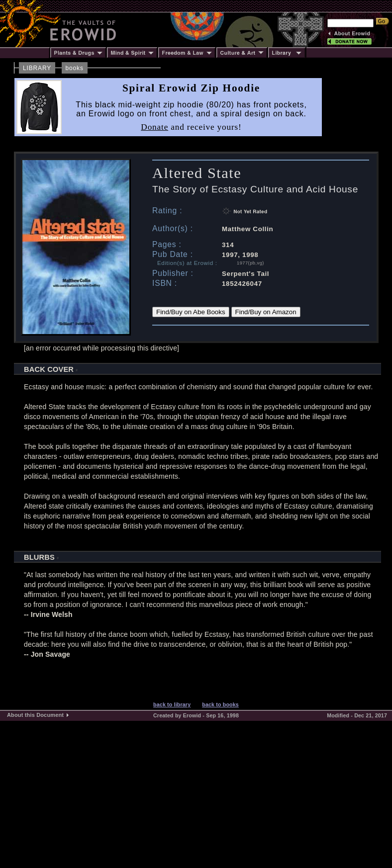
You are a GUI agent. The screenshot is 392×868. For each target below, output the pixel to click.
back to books (220, 704)
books (75, 68)
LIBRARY (37, 68)
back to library (172, 704)
